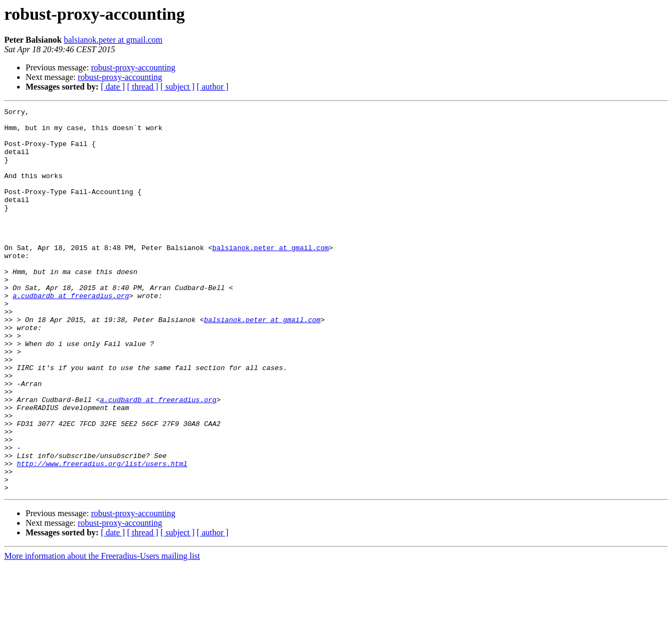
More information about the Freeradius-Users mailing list (102, 633)
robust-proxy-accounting (133, 67)
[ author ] (213, 87)
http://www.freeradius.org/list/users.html (102, 535)
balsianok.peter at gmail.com (113, 40)
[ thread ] (143, 87)
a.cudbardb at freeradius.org (71, 334)
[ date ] (113, 87)
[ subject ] (178, 87)
